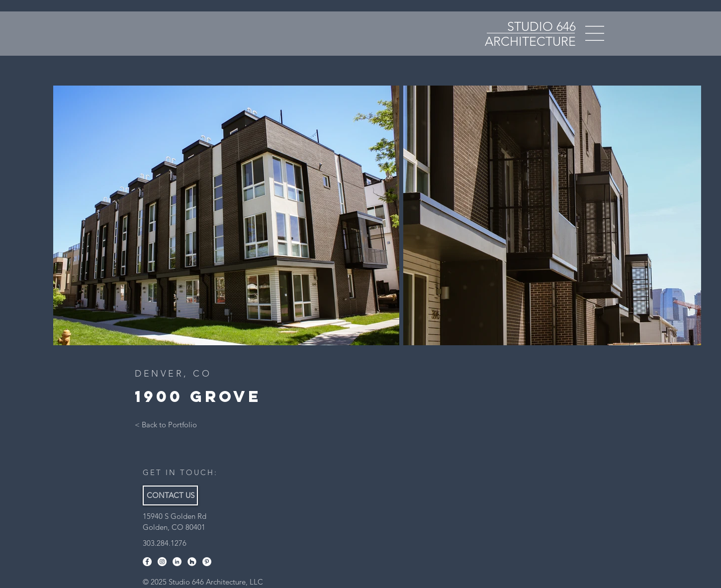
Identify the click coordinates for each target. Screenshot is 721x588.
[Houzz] (192, 562)
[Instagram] (162, 562)
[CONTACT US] (170, 495)
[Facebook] (147, 562)
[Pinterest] (207, 562)
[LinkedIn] (177, 562)
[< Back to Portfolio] (166, 425)
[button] (595, 33)
